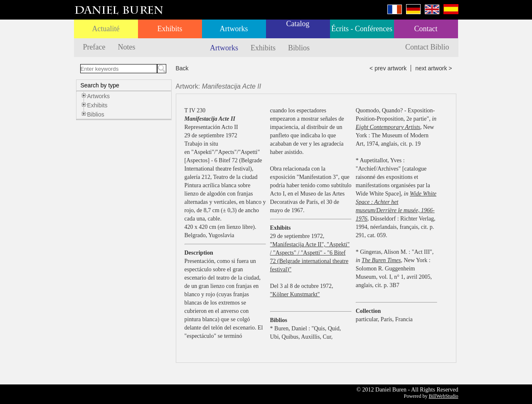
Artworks (234, 29)
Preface (94, 47)
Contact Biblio (427, 47)
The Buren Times (381, 260)
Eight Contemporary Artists (388, 127)
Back (182, 68)
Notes (126, 47)
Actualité (106, 29)
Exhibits (170, 29)
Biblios (299, 48)
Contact (426, 29)
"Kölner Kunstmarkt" (295, 294)
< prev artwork (388, 68)
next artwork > (433, 68)
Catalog (298, 24)
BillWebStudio (443, 396)
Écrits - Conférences (362, 29)
